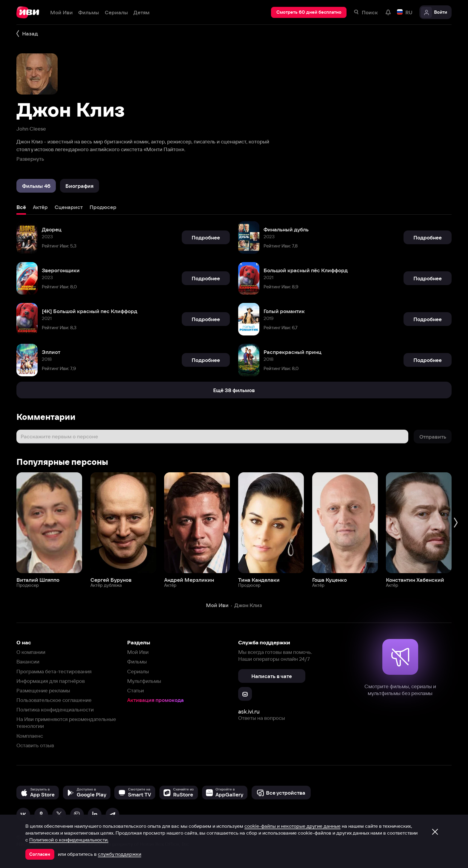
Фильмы (137, 662)
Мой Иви (138, 652)
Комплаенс (30, 736)
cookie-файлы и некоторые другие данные (292, 826)
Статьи (136, 690)
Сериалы (138, 671)
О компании (31, 652)
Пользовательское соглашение (54, 700)
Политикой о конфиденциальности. (69, 840)
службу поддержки (120, 854)
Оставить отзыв (35, 745)
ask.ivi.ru (249, 712)
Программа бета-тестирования (54, 671)
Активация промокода (156, 700)
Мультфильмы (144, 681)
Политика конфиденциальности (55, 710)
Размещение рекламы (43, 690)
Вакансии (28, 662)
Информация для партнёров (51, 681)
